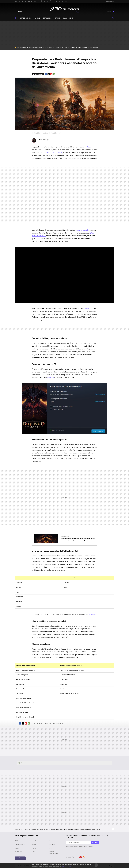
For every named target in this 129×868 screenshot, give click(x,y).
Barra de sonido (94, 48)
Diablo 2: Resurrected (54, 153)
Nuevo (109, 12)
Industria (52, 841)
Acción (37, 18)
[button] (43, 140)
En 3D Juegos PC (65, 536)
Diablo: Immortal (82, 230)
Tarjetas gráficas (20, 844)
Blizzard (49, 723)
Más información (66, 866)
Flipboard (51, 74)
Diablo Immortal (59, 723)
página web (92, 614)
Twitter (113, 18)
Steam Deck (19, 852)
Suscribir (95, 843)
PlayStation (64, 48)
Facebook (110, 18)
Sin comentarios (39, 74)
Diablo (89, 147)
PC (45, 48)
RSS (84, 857)
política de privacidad (87, 846)
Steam (57, 18)
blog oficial (89, 308)
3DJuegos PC (65, 9)
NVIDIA (50, 48)
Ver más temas (20, 858)
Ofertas (85, 48)
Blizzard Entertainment (54, 853)
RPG (30, 48)
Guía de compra (25, 18)
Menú (20, 12)
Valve (41, 48)
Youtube (81, 857)
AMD (34, 852)
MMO (34, 844)
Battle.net (50, 378)
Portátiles (52, 844)
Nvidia (51, 848)
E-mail (54, 74)
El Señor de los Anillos (75, 48)
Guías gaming (68, 18)
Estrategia (47, 18)
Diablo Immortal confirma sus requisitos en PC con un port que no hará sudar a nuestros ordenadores (78, 540)
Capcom (57, 48)
